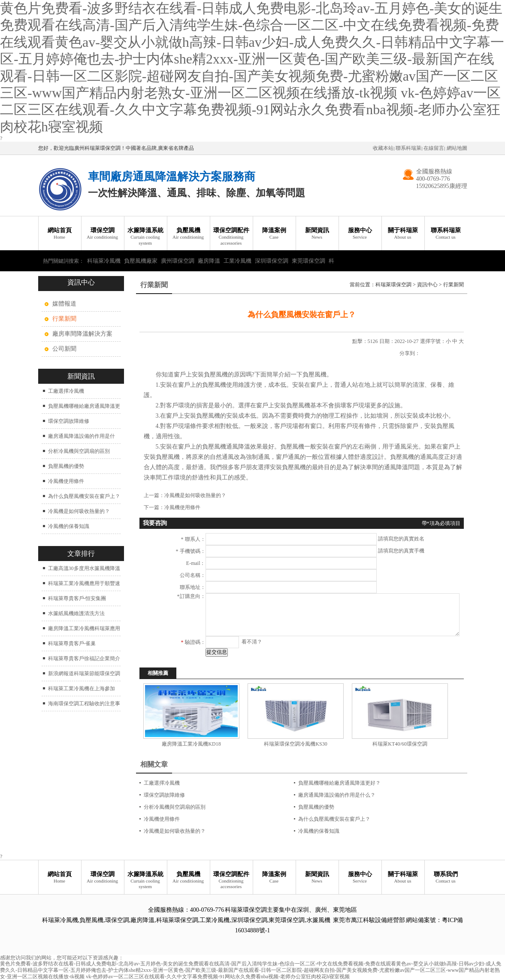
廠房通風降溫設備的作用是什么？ (337, 795)
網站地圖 (457, 148)
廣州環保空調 (178, 261)
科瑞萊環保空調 (393, 285)
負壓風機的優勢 (66, 466)
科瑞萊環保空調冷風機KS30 (295, 744)
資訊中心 (427, 285)
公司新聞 (64, 349)
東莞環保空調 (308, 261)
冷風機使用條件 (66, 481)
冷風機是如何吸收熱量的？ (79, 511)
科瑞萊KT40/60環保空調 (400, 744)
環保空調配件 (231, 237)
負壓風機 (188, 234)
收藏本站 (383, 148)
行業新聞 (454, 285)
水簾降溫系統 (145, 237)
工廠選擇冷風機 (66, 391)
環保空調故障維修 (69, 421)
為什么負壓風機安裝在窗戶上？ (84, 496)
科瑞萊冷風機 (104, 261)
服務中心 (360, 234)
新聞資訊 (317, 234)
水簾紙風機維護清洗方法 (76, 613)
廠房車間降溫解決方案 (82, 334)
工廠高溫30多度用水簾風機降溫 (84, 568)
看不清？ (252, 642)
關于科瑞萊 (403, 234)
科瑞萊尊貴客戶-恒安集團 (77, 598)
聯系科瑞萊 (408, 148)
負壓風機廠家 (141, 261)
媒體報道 (64, 304)
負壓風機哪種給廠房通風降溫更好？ (339, 783)
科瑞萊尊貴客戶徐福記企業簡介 (84, 658)
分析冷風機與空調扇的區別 (79, 451)
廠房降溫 (209, 261)
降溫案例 (274, 234)
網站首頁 (60, 234)
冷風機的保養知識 (69, 526)
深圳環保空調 (272, 261)
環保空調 (103, 234)
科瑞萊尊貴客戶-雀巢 (72, 643)
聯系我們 (446, 878)
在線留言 (434, 148)
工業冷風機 (237, 261)
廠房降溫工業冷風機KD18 (191, 744)
